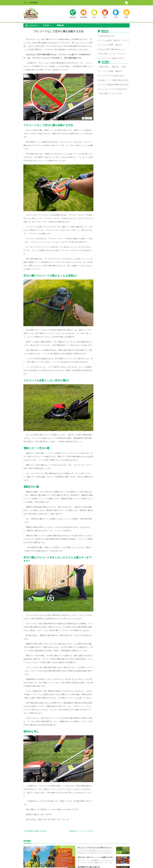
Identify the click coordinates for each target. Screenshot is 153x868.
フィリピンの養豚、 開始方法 (111, 45)
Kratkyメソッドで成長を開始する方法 (114, 80)
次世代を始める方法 (107, 36)
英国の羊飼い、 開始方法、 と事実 (113, 67)
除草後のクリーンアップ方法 (81, 831)
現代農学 (46, 25)
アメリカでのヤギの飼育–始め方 (112, 76)
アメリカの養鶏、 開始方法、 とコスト (114, 40)
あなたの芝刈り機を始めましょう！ (113, 49)
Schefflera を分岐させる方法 (36, 831)
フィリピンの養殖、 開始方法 (111, 71)
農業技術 (60, 25)
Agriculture (33, 25)
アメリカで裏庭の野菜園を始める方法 (114, 85)
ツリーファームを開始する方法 (111, 58)
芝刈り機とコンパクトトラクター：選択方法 (115, 54)
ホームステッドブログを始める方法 (113, 89)
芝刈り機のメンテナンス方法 (111, 94)
